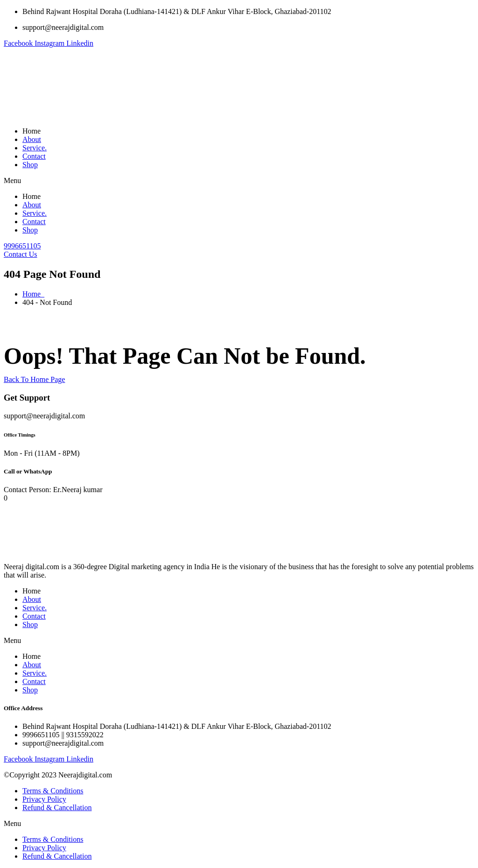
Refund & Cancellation (57, 808)
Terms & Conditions (53, 791)
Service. (35, 148)
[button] (239, 181)
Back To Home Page (34, 379)
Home (32, 131)
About (32, 139)
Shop (30, 165)
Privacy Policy (44, 799)
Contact (34, 156)
